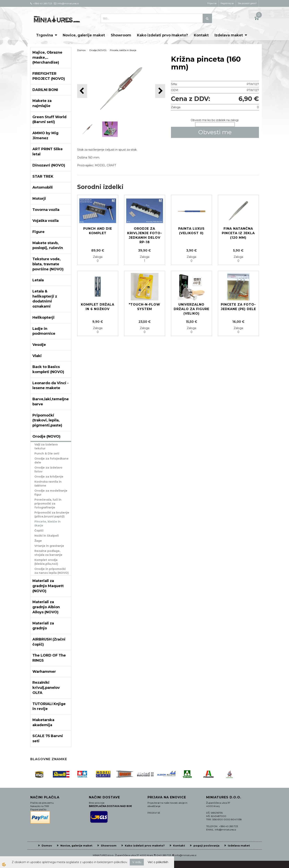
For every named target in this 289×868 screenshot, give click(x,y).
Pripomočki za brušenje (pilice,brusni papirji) (52, 515)
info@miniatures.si (186, 855)
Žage (38, 541)
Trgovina (45, 35)
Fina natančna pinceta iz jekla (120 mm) (238, 233)
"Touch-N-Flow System (144, 307)
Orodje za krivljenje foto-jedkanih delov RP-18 (145, 235)
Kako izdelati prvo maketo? (162, 35)
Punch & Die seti (47, 453)
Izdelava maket (229, 35)
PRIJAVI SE (154, 813)
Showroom (121, 35)
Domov (81, 50)
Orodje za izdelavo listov (48, 470)
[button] (160, 91)
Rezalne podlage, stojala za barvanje (48, 553)
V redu (137, 862)
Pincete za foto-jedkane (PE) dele (238, 307)
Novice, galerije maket (84, 35)
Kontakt (201, 35)
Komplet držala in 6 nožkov (98, 307)
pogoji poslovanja (206, 846)
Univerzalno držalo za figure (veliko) (191, 309)
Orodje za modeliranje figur (51, 493)
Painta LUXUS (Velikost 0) (191, 231)
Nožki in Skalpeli (47, 536)
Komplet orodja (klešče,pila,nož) (46, 562)
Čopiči (39, 531)
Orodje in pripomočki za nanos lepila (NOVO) (51, 571)
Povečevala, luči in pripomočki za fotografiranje (48, 504)
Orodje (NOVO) (98, 50)
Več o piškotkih (158, 862)
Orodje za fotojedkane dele (51, 461)
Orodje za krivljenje (49, 477)
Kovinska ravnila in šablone (48, 484)
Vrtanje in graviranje (49, 546)
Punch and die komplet (98, 231)
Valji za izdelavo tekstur (46, 446)
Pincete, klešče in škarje (47, 523)
